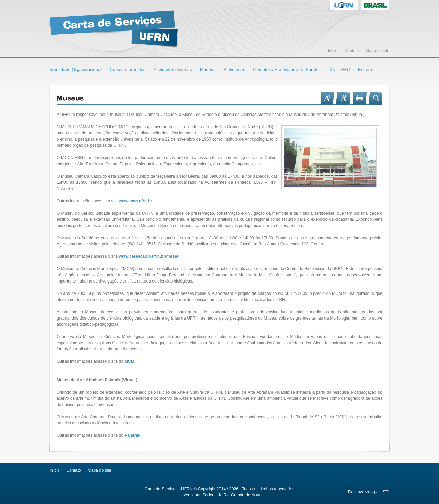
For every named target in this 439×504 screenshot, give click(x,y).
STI (386, 492)
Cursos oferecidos (127, 69)
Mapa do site (377, 51)
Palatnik (132, 435)
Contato (352, 51)
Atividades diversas (173, 69)
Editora (365, 69)
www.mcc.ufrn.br (135, 201)
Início (333, 51)
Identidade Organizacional (76, 69)
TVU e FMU (338, 69)
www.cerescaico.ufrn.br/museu (149, 256)
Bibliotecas (234, 69)
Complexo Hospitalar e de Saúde (286, 69)
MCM (129, 361)
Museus (208, 69)
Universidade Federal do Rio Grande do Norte (220, 495)
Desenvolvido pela (365, 492)
